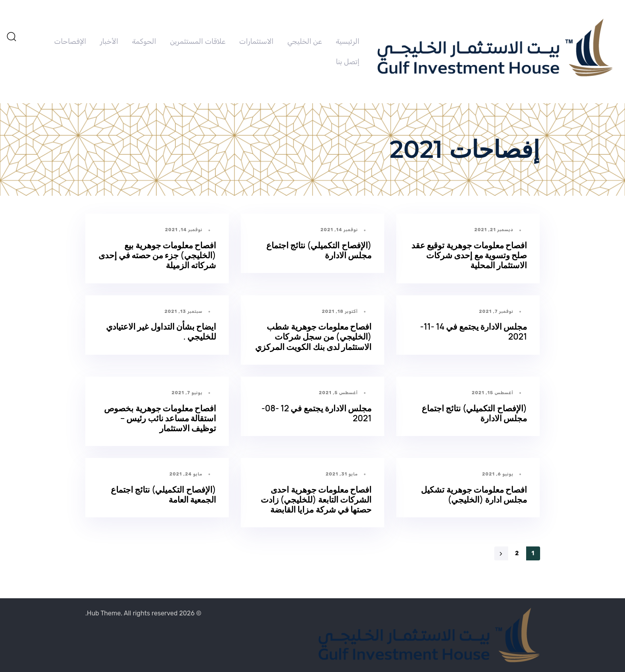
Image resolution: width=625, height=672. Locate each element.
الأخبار (109, 41)
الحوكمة (144, 41)
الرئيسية (348, 41)
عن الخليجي (305, 41)
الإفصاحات (70, 41)
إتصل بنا (348, 62)
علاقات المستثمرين (198, 41)
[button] (11, 36)
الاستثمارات (256, 41)
